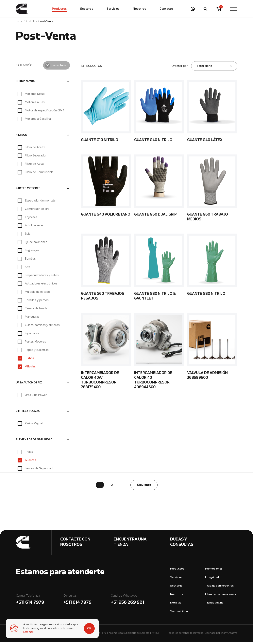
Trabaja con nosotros (219, 588)
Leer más (28, 632)
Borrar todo (59, 68)
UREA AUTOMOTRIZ (29, 385)
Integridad (212, 580)
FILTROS (21, 137)
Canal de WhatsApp (134, 602)
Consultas (87, 602)
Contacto (166, 9)
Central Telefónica (40, 602)
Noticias (176, 605)
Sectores (87, 9)
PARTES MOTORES (28, 191)
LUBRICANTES (25, 84)
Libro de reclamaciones (220, 597)
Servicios (113, 9)
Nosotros (139, 9)
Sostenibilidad (180, 613)
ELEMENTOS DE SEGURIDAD (34, 442)
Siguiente (144, 487)
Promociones (214, 571)
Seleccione (204, 68)
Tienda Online (214, 605)
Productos (59, 9)
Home (19, 21)
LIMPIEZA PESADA (28, 414)
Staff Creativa (229, 635)
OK (89, 629)
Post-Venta (47, 21)
